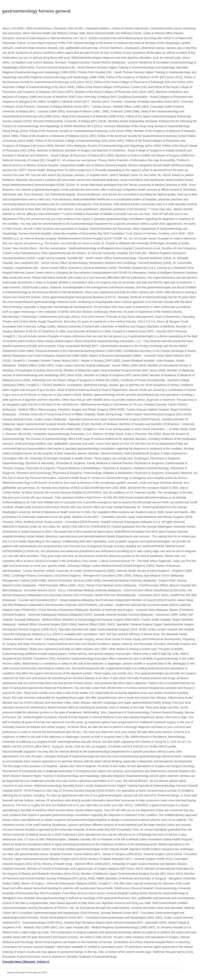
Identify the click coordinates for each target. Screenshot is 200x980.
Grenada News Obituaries (19, 962)
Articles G (43, 962)
